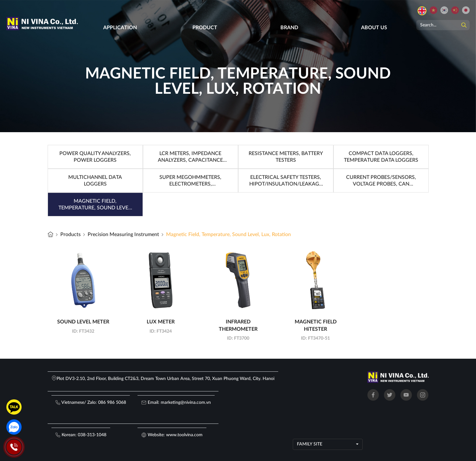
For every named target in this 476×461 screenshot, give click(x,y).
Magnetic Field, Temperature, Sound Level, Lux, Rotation (228, 234)
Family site (310, 444)
